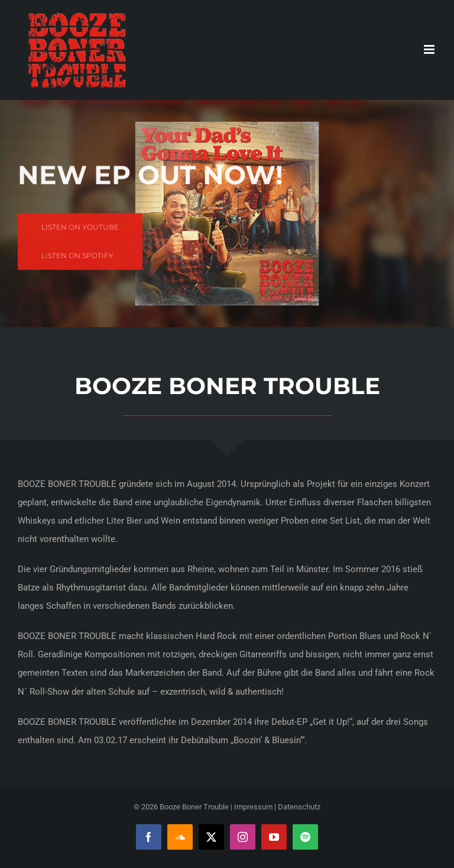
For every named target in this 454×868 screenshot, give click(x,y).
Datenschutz (299, 807)
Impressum (253, 807)
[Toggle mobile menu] (430, 49)
